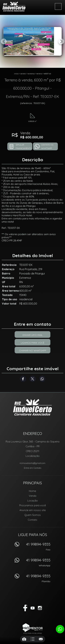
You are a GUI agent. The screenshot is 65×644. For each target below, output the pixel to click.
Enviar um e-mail (33, 335)
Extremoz (31, 74)
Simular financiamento (24, 146)
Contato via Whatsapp (47, 146)
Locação (33, 501)
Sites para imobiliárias (33, 633)
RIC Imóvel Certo (32, 407)
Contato (32, 520)
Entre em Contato (33, 468)
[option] (32, 41)
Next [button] (61, 41)
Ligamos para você (33, 343)
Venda (32, 496)
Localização (33, 456)
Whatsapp (42, 379)
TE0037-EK (47, 74)
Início (16, 74)
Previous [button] (4, 41)
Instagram (40, 608)
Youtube (33, 608)
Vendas (23, 74)
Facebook (23, 379)
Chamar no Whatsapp (33, 351)
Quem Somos (33, 515)
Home (32, 491)
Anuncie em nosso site (33, 510)
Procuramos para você (33, 505)
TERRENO (39, 74)
